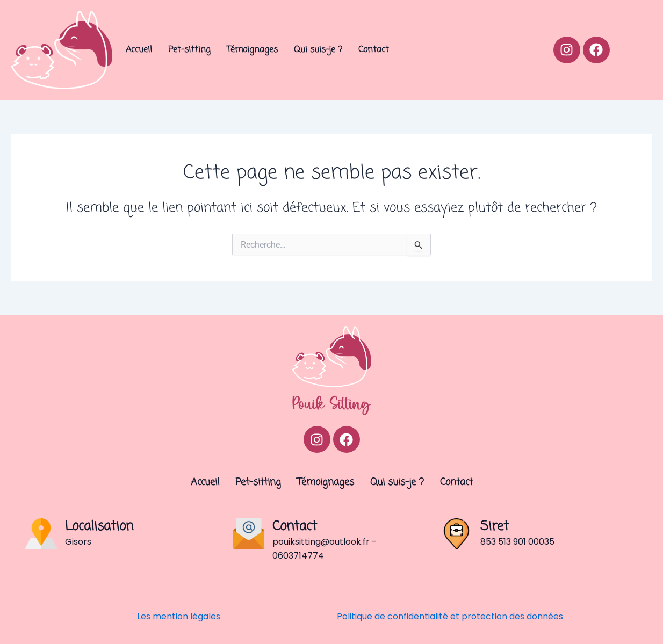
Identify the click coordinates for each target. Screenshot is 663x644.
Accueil (139, 50)
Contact (374, 50)
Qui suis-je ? (318, 50)
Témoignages (252, 50)
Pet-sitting (189, 50)
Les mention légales (179, 616)
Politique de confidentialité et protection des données (450, 616)
